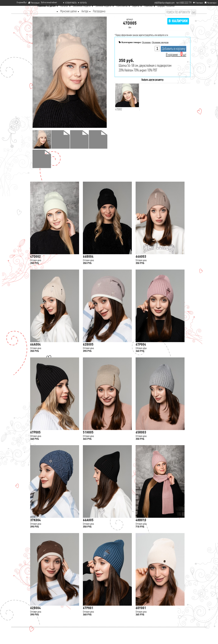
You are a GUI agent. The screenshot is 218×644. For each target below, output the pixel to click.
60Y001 (141, 608)
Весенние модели (82, 6)
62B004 (35, 608)
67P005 (35, 433)
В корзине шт (20, 3)
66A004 (35, 345)
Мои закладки (211, 3)
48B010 (141, 520)
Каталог (64, 6)
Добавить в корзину (174, 49)
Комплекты (122, 6)
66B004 (88, 257)
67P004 (141, 345)
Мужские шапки (69, 11)
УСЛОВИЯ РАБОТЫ (70, 3)
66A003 (141, 257)
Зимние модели (103, 6)
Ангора (85, 11)
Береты (136, 6)
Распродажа (99, 11)
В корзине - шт (176, 55)
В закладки (198, 3)
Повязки (148, 6)
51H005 (88, 433)
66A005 (88, 520)
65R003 (141, 433)
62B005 (88, 345)
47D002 (35, 257)
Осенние (146, 42)
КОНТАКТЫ (82, 3)
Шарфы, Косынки (166, 6)
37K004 (35, 520)
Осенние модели (160, 42)
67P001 (88, 608)
